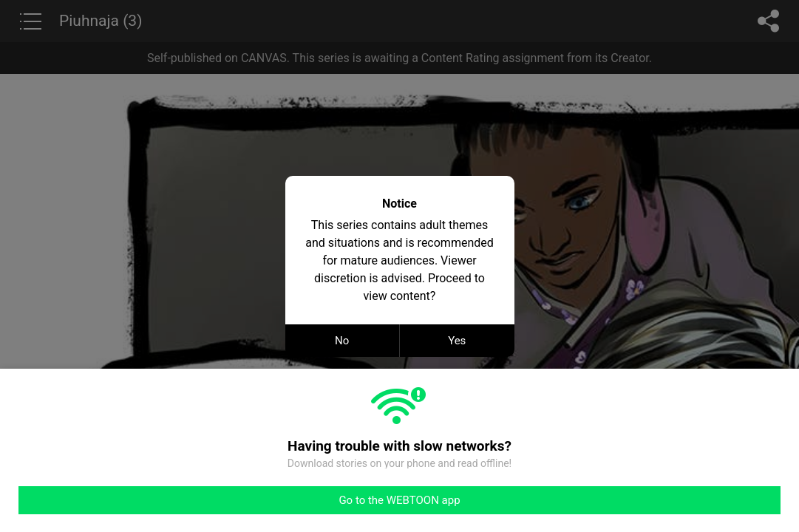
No (342, 341)
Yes (457, 341)
